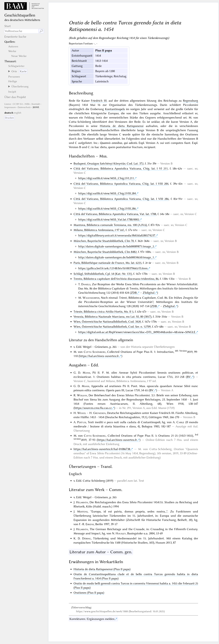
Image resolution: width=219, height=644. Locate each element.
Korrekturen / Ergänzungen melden (92, 619)
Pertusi (82, 422)
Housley (121, 533)
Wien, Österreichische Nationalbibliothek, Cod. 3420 (107, 322)
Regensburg (190, 101)
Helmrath (82, 502)
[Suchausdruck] (22, 31)
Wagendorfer (91, 298)
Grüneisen (99, 413)
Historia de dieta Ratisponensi (122, 126)
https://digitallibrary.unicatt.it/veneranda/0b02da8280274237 (117, 235)
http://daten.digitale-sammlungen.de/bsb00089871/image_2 (116, 246)
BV (189, 377)
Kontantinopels (115, 109)
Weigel (82, 413)
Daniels (86, 284)
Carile (180, 422)
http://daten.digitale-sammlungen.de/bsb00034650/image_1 (116, 257)
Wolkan (82, 395)
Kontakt (36, 104)
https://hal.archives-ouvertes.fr (99, 356)
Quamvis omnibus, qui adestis (118, 143)
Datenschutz (24, 107)
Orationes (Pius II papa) (89, 593)
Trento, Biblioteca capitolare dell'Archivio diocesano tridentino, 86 (116, 279)
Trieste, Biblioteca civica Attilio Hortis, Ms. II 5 (103, 312)
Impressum (10, 107)
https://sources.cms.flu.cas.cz (93, 408)
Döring (87, 538)
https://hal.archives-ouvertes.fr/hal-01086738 (102, 449)
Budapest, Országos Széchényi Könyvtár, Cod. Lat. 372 (108, 164)
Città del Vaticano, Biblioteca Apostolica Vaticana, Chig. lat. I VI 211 (121, 169)
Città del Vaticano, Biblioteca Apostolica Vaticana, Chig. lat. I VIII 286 (121, 199)
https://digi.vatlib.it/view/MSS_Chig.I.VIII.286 (107, 209)
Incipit (12, 92)
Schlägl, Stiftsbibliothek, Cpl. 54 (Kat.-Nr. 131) (103, 274)
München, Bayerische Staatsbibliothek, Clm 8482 (105, 252)
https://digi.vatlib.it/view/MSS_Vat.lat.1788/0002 (109, 219)
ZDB (134, 293)
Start (8, 26)
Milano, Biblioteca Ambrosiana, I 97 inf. (99, 230)
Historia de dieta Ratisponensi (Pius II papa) (102, 569)
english (18, 113)
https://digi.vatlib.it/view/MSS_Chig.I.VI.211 (106, 178)
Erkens (90, 524)
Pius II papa (104, 50)
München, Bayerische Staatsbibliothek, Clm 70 (104, 241)
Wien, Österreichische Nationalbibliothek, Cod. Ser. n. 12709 (112, 327)
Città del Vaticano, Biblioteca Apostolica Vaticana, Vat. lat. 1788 (115, 214)
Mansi (86, 373)
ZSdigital (149, 293)
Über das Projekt (15, 97)
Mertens (82, 511)
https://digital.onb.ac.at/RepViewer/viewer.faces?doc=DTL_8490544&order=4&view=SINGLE (137, 332)
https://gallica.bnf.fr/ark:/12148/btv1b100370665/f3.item (113, 268)
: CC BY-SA (14, 104)
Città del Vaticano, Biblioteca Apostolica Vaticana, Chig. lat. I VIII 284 (121, 184)
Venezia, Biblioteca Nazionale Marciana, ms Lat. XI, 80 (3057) (112, 317)
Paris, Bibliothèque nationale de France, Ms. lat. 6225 (107, 263)
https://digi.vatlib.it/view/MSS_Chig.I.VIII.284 (107, 193)
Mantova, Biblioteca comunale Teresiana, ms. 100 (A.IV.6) (110, 225)
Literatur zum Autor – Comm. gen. (101, 552)
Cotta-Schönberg (95, 352)
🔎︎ (41, 31)
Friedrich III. (99, 101)
